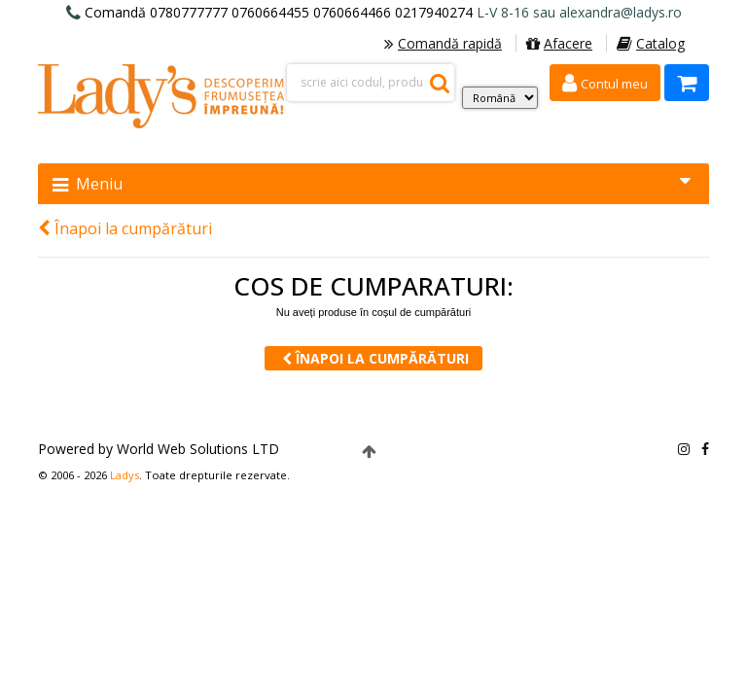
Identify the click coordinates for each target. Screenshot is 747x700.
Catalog (651, 43)
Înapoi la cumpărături (125, 228)
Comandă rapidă (443, 43)
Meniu (372, 183)
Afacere (559, 43)
